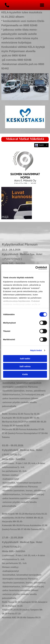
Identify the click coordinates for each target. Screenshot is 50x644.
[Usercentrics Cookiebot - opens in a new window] (36, 268)
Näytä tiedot (36, 350)
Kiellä (25, 374)
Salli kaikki (25, 358)
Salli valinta (25, 366)
